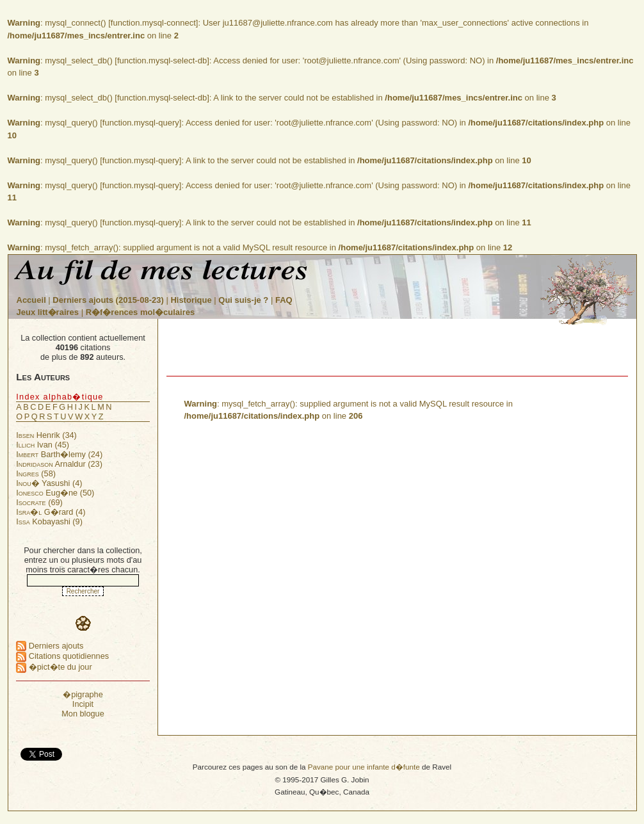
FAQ (284, 300)
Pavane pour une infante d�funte (364, 767)
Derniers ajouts (50, 646)
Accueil (31, 300)
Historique (191, 300)
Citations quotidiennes (62, 656)
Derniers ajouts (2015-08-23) (109, 300)
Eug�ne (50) (55, 493)
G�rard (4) (51, 512)
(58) (36, 473)
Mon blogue (83, 714)
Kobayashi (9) (49, 521)
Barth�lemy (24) (59, 454)
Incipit (83, 704)
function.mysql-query (141, 123)
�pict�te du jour (54, 667)
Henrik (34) (46, 435)
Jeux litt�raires (48, 312)
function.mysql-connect (153, 23)
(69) (39, 502)
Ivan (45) (43, 445)
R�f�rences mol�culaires (141, 312)
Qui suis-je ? (243, 300)
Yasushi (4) (49, 483)
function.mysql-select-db (162, 61)
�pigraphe (83, 694)
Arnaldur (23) (59, 464)
